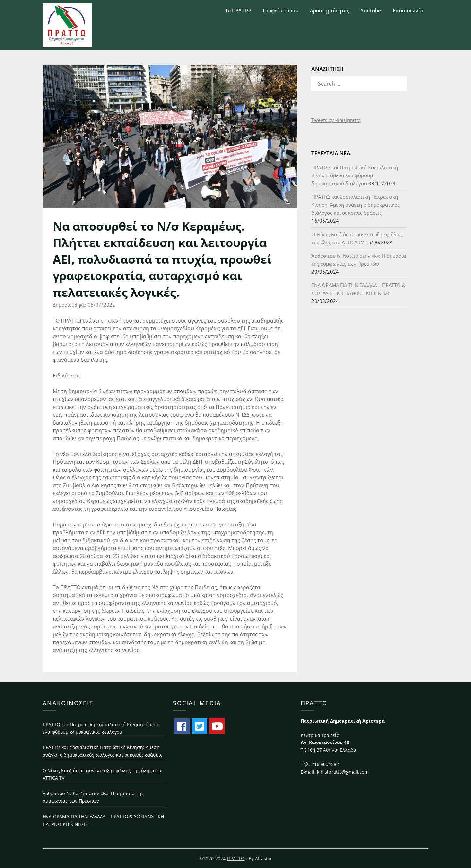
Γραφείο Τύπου (280, 10)
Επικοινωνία (408, 10)
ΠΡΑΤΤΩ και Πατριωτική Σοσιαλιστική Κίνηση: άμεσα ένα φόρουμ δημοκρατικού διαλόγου (355, 175)
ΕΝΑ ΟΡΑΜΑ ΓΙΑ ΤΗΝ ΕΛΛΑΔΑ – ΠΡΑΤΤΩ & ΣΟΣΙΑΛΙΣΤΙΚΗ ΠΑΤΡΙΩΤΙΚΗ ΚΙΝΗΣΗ (103, 820)
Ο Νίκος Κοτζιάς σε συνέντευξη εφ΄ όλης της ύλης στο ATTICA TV (102, 774)
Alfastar (264, 858)
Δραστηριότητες (330, 10)
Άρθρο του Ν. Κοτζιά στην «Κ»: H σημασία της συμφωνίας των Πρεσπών (93, 797)
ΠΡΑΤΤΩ (236, 858)
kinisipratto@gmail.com (343, 772)
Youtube (371, 10)
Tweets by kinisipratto (336, 120)
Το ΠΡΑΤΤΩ (238, 10)
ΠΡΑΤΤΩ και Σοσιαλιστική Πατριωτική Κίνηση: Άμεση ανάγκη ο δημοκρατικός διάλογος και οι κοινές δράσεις (356, 205)
